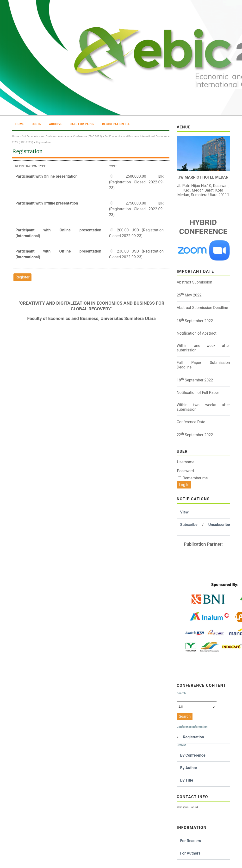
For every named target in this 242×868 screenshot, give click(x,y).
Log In (37, 124)
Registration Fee (116, 124)
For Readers (191, 841)
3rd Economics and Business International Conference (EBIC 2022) (62, 136)
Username (186, 462)
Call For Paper (82, 124)
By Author (189, 768)
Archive (56, 124)
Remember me (195, 478)
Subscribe (189, 525)
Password (185, 471)
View (184, 512)
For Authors (190, 853)
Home (20, 124)
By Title (187, 780)
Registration (193, 737)
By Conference (193, 755)
